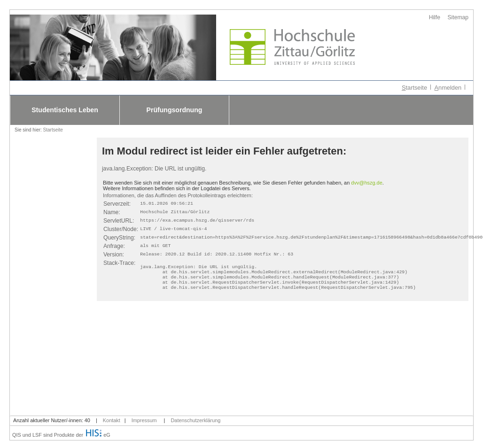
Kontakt (112, 420)
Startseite (53, 130)
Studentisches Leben (65, 110)
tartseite (414, 88)
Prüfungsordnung (175, 110)
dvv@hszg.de (366, 183)
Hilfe (435, 17)
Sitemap (458, 17)
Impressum (144, 420)
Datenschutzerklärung (196, 420)
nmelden (448, 88)
